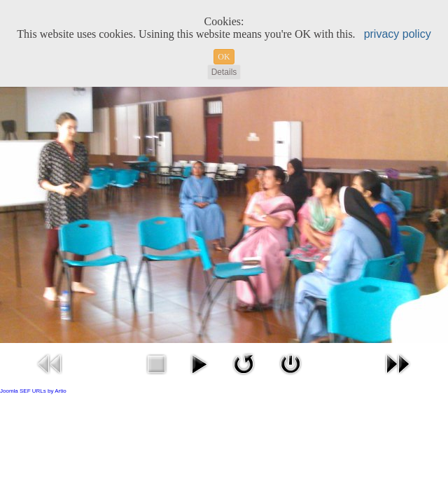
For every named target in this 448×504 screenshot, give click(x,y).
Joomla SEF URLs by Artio (33, 391)
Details (224, 72)
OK (224, 57)
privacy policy (398, 34)
